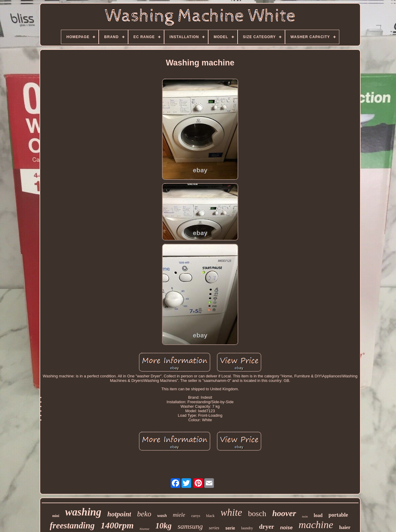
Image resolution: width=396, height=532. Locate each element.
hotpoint (119, 514)
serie (230, 528)
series (214, 528)
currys (196, 516)
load (318, 515)
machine (316, 525)
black (210, 516)
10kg (163, 526)
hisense (145, 529)
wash (162, 515)
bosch (257, 514)
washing (83, 512)
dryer (266, 527)
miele (179, 515)
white (231, 512)
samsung (190, 526)
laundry (247, 528)
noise (286, 528)
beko (144, 514)
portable (338, 515)
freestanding (72, 525)
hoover (284, 513)
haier (345, 527)
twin (305, 516)
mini (56, 516)
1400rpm (117, 525)
